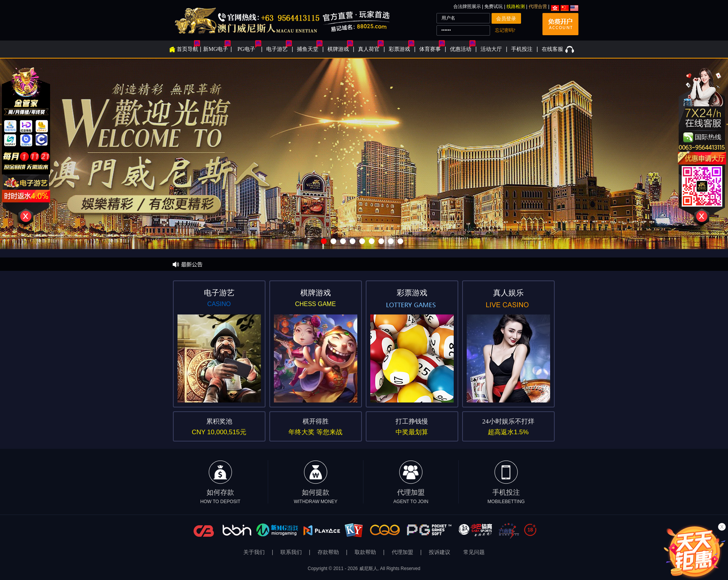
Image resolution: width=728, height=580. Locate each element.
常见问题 (474, 552)
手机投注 (522, 49)
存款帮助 (329, 552)
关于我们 (255, 552)
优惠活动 (461, 49)
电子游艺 (277, 49)
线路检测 (516, 7)
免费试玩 (494, 7)
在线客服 (552, 49)
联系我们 (292, 552)
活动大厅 (491, 49)
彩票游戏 (399, 49)
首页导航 (187, 49)
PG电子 (246, 49)
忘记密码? (505, 30)
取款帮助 (366, 552)
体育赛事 (430, 49)
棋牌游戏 (338, 49)
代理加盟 (411, 482)
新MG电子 (216, 49)
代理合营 (538, 7)
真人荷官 (369, 49)
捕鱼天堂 (308, 49)
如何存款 (221, 482)
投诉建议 (440, 552)
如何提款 (316, 482)
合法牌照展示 (467, 7)
